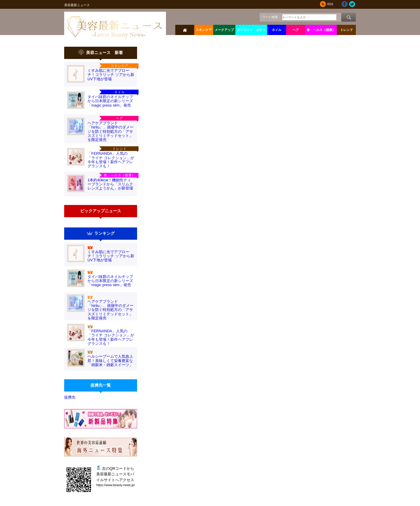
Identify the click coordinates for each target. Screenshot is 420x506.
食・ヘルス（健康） (321, 30)
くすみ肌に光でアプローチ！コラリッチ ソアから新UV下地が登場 (111, 75)
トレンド (346, 30)
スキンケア (204, 30)
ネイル (277, 30)
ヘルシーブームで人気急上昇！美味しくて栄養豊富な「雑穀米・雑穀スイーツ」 (110, 361)
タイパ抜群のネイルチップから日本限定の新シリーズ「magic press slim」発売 (110, 101)
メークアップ (224, 30)
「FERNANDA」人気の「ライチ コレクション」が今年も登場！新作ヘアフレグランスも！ (111, 160)
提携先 (70, 397)
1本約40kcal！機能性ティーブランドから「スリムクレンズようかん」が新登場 (110, 184)
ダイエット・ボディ (251, 30)
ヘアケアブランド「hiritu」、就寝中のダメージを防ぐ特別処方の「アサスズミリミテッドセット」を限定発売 (111, 131)
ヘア (296, 30)
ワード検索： (272, 17)
